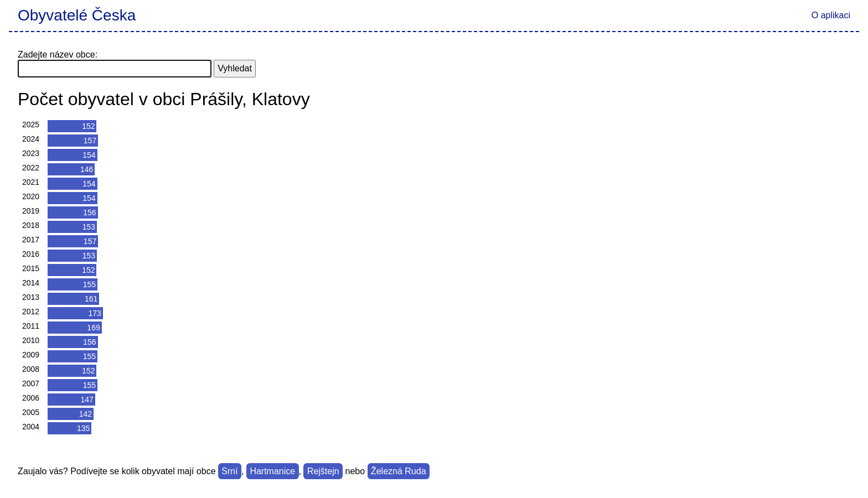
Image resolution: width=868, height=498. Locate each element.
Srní (229, 471)
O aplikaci (831, 15)
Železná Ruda (399, 471)
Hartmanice (272, 471)
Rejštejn (323, 471)
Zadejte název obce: (58, 55)
